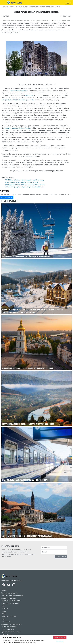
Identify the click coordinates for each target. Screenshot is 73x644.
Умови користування (10, 593)
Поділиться (66, 16)
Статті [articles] (12, 7)
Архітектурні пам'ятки (10, 603)
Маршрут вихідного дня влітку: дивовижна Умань (25, 185)
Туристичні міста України (11, 632)
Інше (3, 619)
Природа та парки (9, 616)
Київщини (29, 95)
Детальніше (60, 641)
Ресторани (6, 622)
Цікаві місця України (9, 627)
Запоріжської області (10, 100)
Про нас (5, 590)
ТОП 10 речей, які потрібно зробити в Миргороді (25, 180)
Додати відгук (7, 198)
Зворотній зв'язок (9, 598)
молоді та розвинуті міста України (17, 128)
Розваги (5, 609)
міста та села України (18, 91)
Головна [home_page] (5, 7)
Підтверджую (60, 638)
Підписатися (61, 557)
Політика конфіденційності (12, 596)
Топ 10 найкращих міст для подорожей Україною (24, 187)
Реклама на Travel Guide (11, 601)
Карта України (7, 635)
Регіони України (8, 629)
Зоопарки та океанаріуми (12, 624)
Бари (3, 606)
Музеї (4, 614)
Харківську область (26, 100)
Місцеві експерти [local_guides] (21, 7)
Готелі (4, 611)
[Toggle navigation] (68, 3)
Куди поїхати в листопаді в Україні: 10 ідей (22, 182)
